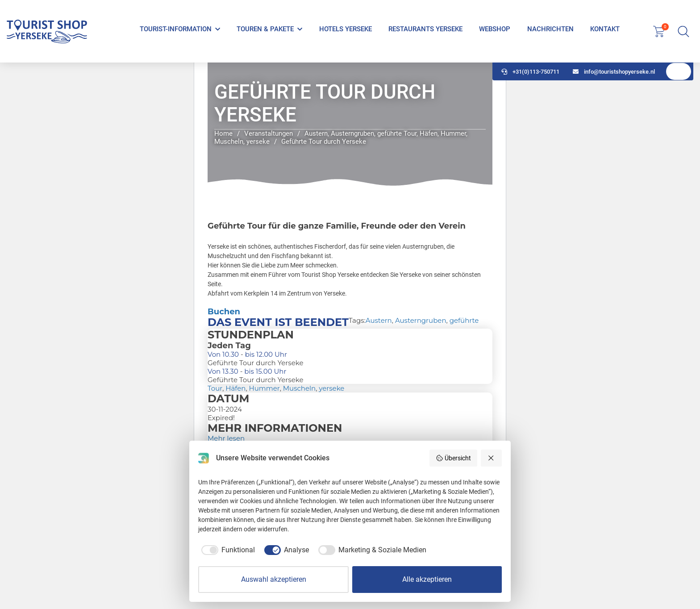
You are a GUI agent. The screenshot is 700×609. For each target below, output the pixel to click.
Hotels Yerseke (346, 29)
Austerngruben (421, 320)
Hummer (265, 388)
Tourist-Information (176, 29)
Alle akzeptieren (427, 579)
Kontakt (605, 29)
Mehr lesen (226, 438)
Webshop (495, 29)
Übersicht (453, 458)
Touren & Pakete (265, 29)
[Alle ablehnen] (492, 458)
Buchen (224, 312)
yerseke (331, 388)
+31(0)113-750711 (530, 72)
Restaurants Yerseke (425, 29)
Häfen (235, 388)
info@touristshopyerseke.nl (614, 72)
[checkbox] (227, 550)
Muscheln (299, 388)
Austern (379, 320)
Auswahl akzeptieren (274, 579)
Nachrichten (550, 29)
